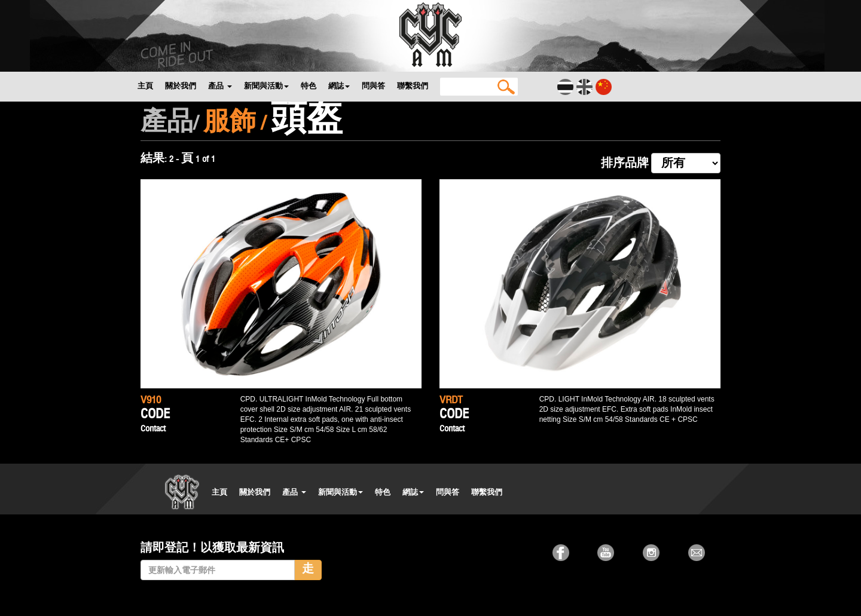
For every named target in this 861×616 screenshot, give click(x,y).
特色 (309, 86)
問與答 (373, 86)
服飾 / (235, 124)
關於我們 (181, 86)
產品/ (170, 124)
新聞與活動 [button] (266, 86)
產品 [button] (220, 86)
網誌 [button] (339, 86)
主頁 (145, 86)
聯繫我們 (413, 86)
